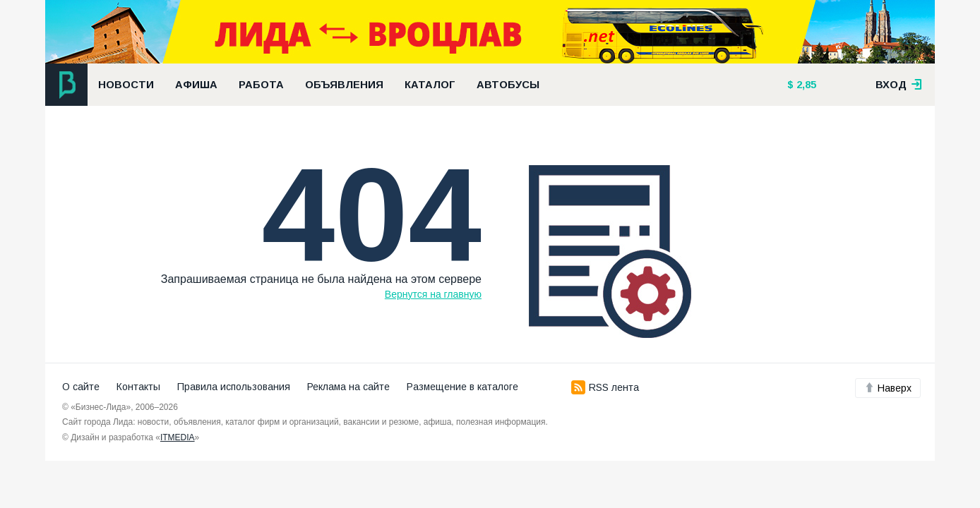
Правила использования (234, 387)
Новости (126, 85)
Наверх (888, 388)
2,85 (805, 85)
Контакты (138, 387)
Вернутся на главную (433, 294)
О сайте (81, 387)
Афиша (196, 85)
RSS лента (605, 387)
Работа (261, 85)
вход (899, 85)
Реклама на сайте (348, 387)
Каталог (430, 85)
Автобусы (508, 85)
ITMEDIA (178, 437)
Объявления (344, 85)
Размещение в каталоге (462, 387)
